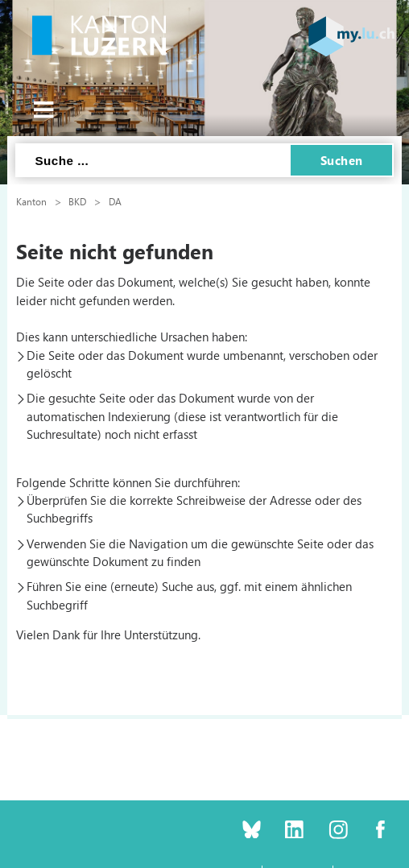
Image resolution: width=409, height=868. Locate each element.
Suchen (342, 160)
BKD (77, 201)
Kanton (31, 201)
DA (115, 201)
